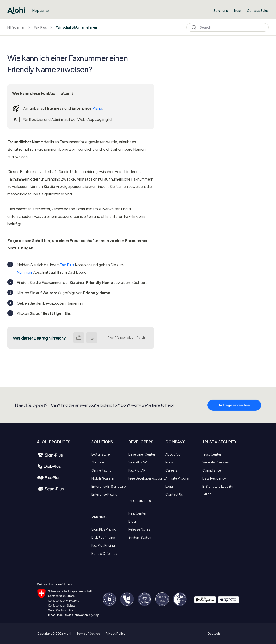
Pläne (97, 108)
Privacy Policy (115, 634)
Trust (237, 10)
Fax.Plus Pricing (103, 545)
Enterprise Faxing (104, 494)
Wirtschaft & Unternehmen (76, 27)
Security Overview (216, 462)
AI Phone (98, 462)
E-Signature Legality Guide (218, 490)
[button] (215, 634)
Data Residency (214, 478)
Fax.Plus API (137, 470)
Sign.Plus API (138, 462)
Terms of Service (88, 634)
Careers (171, 470)
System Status (140, 537)
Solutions (221, 10)
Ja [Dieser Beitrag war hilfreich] (79, 338)
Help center (41, 10)
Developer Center (142, 454)
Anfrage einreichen (234, 411)
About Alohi (174, 454)
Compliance (212, 470)
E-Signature (101, 454)
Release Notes (139, 529)
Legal (169, 486)
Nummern (25, 272)
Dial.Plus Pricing (103, 537)
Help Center (137, 513)
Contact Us (174, 494)
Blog (132, 521)
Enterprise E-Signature (109, 486)
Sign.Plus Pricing (104, 529)
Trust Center (212, 454)
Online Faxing (101, 470)
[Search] (228, 27)
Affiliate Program (178, 478)
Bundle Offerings (104, 553)
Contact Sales (258, 10)
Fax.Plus (40, 27)
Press (170, 462)
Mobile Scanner (103, 478)
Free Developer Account (147, 478)
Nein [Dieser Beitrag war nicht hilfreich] (92, 338)
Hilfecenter (16, 27)
